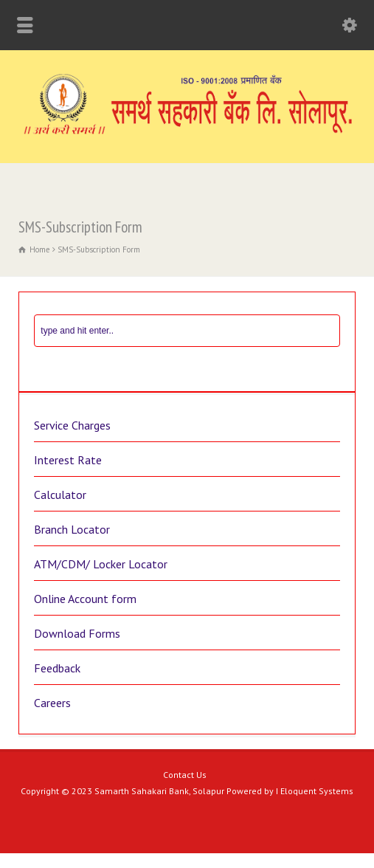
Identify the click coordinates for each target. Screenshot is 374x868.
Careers (52, 703)
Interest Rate (68, 460)
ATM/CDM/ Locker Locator (101, 564)
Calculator (60, 495)
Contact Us (185, 775)
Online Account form (85, 599)
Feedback (57, 668)
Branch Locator (72, 529)
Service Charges (72, 425)
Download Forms (77, 633)
